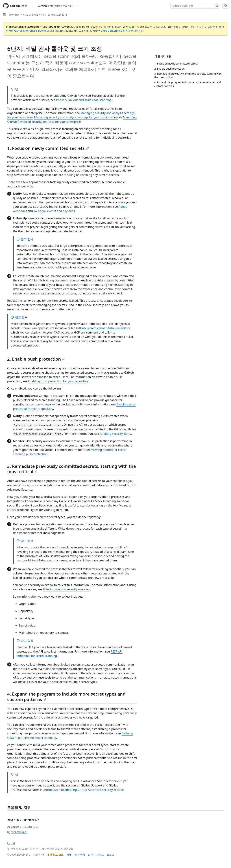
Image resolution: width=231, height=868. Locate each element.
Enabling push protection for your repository (58, 381)
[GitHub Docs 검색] (192, 6)
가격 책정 (80, 855)
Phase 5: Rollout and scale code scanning (84, 100)
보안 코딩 (14, 15)
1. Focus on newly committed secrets (48, 148)
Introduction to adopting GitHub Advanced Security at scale (84, 790)
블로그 (110, 855)
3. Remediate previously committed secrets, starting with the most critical (72, 469)
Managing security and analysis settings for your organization (76, 117)
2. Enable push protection (36, 359)
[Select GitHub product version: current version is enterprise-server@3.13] (58, 6)
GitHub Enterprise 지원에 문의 (118, 31)
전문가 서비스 (96, 855)
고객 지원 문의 (17, 832)
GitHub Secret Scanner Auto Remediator (103, 328)
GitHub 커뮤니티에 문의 (23, 827)
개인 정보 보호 (55, 855)
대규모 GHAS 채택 (34, 15)
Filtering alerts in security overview (67, 589)
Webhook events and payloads (54, 211)
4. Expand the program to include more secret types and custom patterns (66, 697)
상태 (69, 855)
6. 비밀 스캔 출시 (57, 15)
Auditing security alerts (115, 434)
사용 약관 (39, 855)
